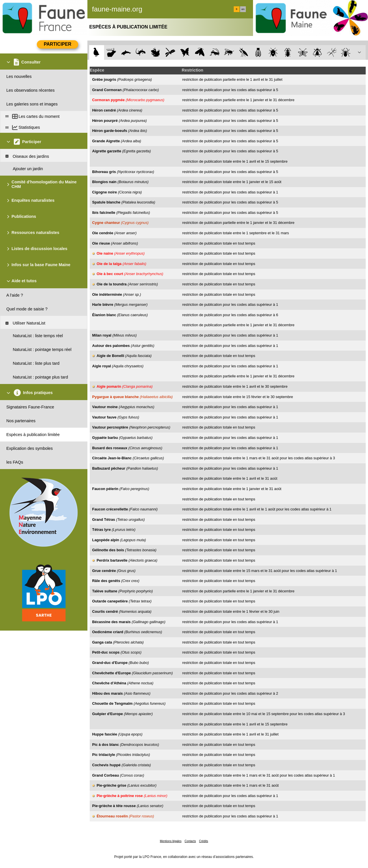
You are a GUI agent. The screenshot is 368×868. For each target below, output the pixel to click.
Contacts (190, 841)
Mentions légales (171, 841)
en (243, 9)
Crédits (204, 841)
